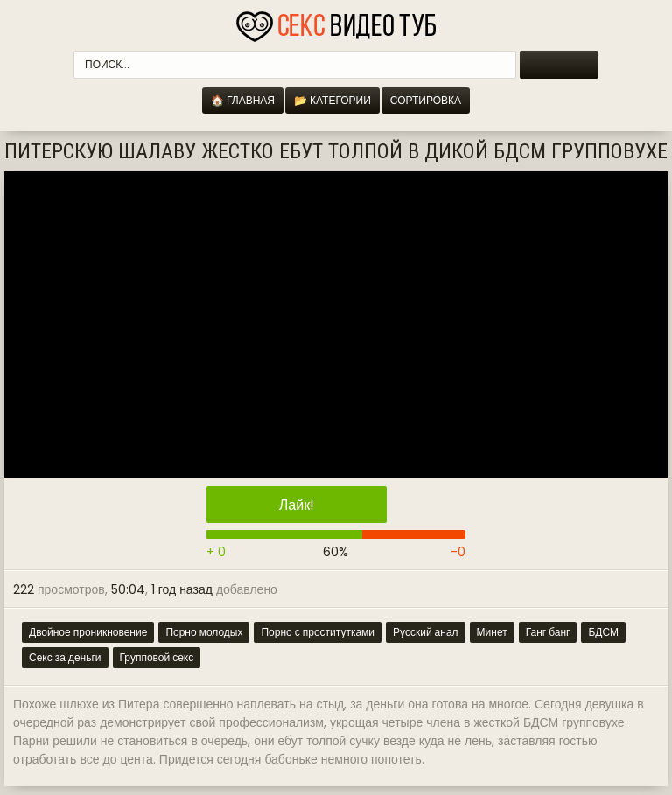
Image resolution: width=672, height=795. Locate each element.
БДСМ (603, 632)
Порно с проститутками (318, 632)
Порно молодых (204, 632)
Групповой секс (157, 657)
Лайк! (297, 505)
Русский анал (426, 632)
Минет (492, 632)
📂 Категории (332, 100)
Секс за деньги (65, 657)
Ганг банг (548, 632)
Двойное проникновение (88, 632)
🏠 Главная (243, 100)
